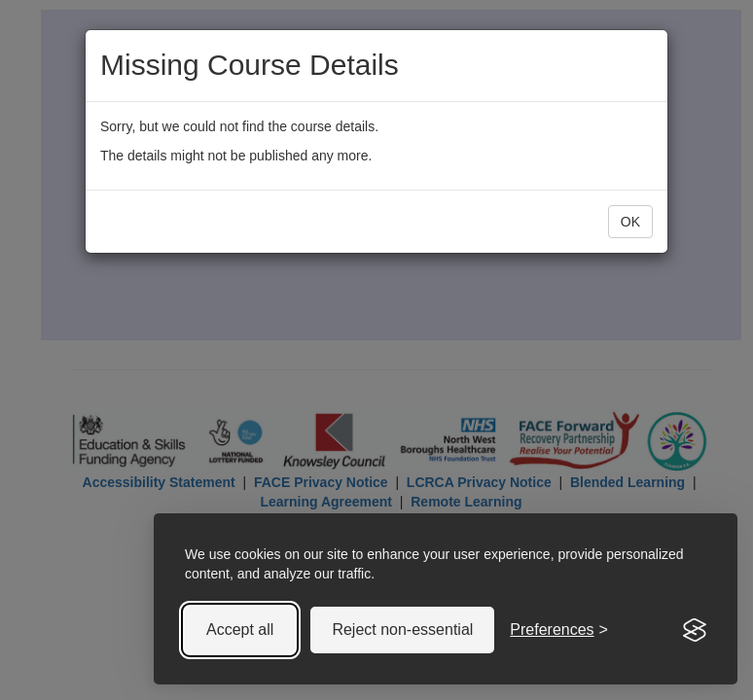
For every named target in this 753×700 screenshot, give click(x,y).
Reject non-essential (402, 630)
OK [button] (630, 222)
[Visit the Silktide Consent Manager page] (695, 630)
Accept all (240, 630)
